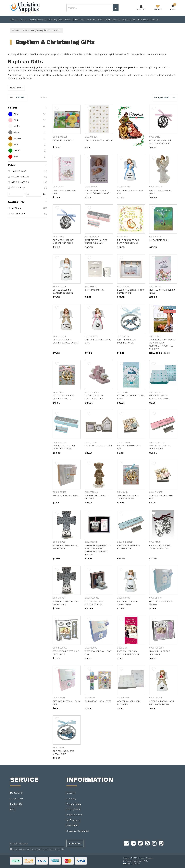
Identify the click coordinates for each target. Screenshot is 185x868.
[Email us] (126, 843)
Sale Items (144, 20)
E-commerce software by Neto (135, 861)
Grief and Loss (113, 20)
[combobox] (90, 8)
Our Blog (71, 798)
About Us (71, 793)
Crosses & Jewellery (75, 20)
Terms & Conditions (42, 849)
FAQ (12, 809)
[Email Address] (37, 844)
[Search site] (116, 8)
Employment (73, 809)
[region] (27, 430)
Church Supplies (55, 20)
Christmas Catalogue (78, 831)
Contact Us (16, 804)
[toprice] (34, 194)
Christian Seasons (37, 20)
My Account (16, 793)
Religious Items (129, 20)
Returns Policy (74, 815)
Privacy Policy (74, 804)
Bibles (15, 20)
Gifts (101, 20)
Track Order (17, 798)
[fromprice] (16, 194)
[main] (115, 435)
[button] (164, 98)
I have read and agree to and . (38, 849)
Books (23, 20)
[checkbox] (27, 114)
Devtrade (91, 20)
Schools (155, 20)
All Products (73, 820)
